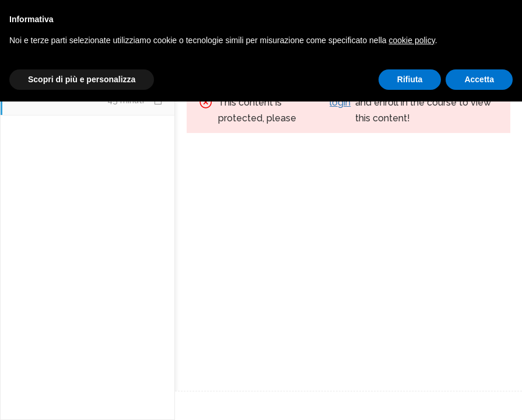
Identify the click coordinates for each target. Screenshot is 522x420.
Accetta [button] (479, 397)
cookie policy (412, 358)
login (340, 102)
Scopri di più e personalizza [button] (82, 397)
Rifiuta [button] (410, 397)
